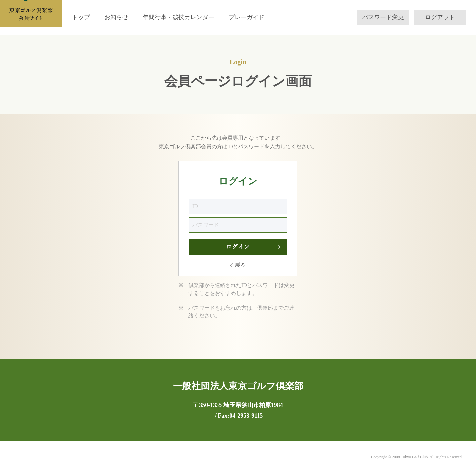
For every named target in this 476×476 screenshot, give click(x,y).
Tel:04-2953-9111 (213, 416)
